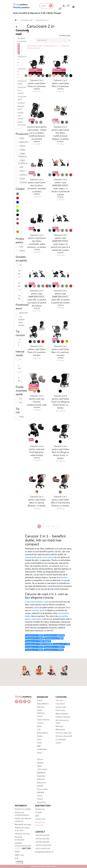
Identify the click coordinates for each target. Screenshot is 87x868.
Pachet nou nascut (20, 116)
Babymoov (42, 783)
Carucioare (60, 704)
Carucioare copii (26, 20)
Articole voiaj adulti (64, 736)
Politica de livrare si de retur (22, 829)
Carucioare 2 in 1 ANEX (34, 635)
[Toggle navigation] (73, 7)
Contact (39, 812)
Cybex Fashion (43, 720)
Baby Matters (43, 704)
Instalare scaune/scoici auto (23, 846)
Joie (39, 729)
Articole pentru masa (62, 722)
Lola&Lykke (42, 749)
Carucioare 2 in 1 (42, 20)
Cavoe (40, 716)
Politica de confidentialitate (22, 814)
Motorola (41, 779)
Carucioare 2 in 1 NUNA (34, 650)
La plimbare (61, 739)
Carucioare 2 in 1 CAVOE (34, 638)
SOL (17, 858)
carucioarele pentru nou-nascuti (40, 557)
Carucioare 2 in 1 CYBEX (54, 638)
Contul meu (40, 819)
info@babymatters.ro (44, 852)
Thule (39, 743)
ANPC (17, 852)
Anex (39, 739)
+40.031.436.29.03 (43, 845)
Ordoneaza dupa (65, 36)
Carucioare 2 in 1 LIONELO (54, 647)
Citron (40, 796)
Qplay (39, 766)
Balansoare (60, 729)
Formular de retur (22, 834)
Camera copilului (63, 717)
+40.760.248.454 (42, 842)
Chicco (40, 759)
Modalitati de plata (23, 824)
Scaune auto (61, 707)
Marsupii (59, 726)
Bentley (40, 763)
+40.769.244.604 (42, 835)
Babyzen (41, 707)
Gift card (59, 700)
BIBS (39, 746)
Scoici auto (60, 710)
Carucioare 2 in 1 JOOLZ (34, 647)
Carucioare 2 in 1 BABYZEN (54, 635)
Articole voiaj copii (64, 733)
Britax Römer (43, 733)
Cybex (40, 700)
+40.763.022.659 (42, 839)
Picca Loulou (42, 789)
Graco (40, 753)
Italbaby (40, 792)
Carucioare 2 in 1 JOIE (61, 644)
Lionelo (40, 723)
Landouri (21, 103)
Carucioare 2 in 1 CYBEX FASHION (38, 641)
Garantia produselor (20, 838)
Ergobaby (41, 776)
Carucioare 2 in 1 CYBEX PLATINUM (39, 644)
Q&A (37, 816)
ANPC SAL (19, 855)
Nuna (39, 726)
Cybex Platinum (41, 712)
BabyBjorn (41, 773)
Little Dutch (42, 769)
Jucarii (58, 743)
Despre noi (40, 809)
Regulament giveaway (40, 824)
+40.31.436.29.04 (43, 848)
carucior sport (38, 610)
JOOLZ (40, 799)
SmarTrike (41, 802)
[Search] (44, 6)
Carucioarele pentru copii (37, 602)
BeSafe (40, 786)
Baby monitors (62, 714)
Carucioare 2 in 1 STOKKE (54, 650)
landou (65, 577)
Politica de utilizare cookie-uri (23, 820)
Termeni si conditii (23, 809)
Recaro (40, 736)
